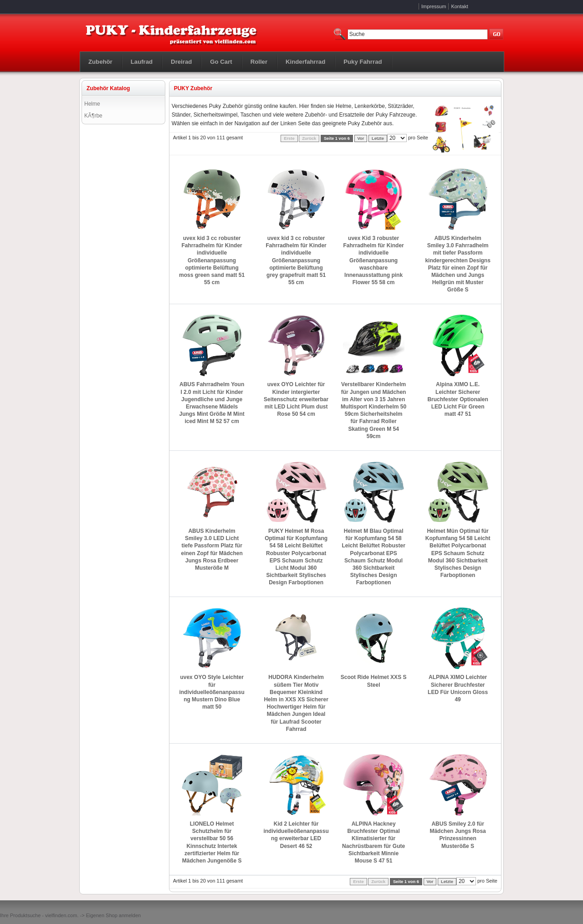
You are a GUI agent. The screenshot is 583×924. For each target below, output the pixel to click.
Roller (259, 62)
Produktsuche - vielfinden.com (43, 915)
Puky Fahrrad (363, 62)
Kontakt (459, 6)
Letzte (378, 138)
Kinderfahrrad (305, 62)
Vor (361, 138)
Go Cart (221, 62)
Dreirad (181, 62)
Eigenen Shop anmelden (113, 915)
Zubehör (100, 62)
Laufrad (142, 62)
